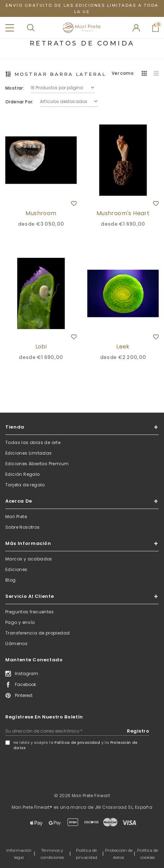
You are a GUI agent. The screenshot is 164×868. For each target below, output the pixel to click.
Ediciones (16, 569)
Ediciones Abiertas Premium (37, 464)
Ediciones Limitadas (29, 453)
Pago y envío (20, 622)
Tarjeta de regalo (25, 485)
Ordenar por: (19, 102)
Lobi (41, 347)
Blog (11, 580)
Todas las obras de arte (33, 442)
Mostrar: (15, 88)
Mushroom (41, 213)
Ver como (123, 73)
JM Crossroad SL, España (124, 807)
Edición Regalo (23, 474)
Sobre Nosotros (23, 527)
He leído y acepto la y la (75, 745)
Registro (138, 731)
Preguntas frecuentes (30, 612)
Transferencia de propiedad (37, 633)
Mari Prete (16, 517)
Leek (123, 347)
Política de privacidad (77, 743)
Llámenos (16, 644)
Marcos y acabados (29, 559)
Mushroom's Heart (123, 213)
